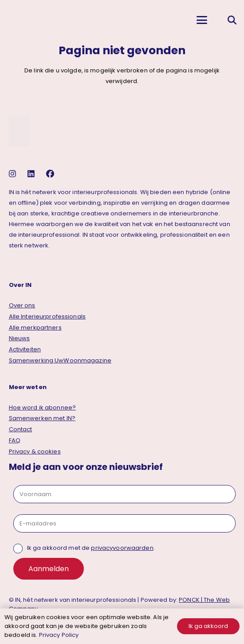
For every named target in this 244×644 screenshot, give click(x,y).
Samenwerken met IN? (42, 418)
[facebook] (51, 174)
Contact (21, 429)
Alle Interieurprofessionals (47, 316)
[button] (202, 20)
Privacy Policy (59, 635)
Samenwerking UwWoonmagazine (60, 360)
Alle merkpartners (35, 328)
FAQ (15, 440)
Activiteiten (25, 349)
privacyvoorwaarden (122, 548)
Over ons (22, 305)
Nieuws (20, 338)
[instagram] (14, 174)
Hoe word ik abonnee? (43, 407)
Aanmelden (49, 569)
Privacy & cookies (35, 451)
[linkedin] (32, 174)
